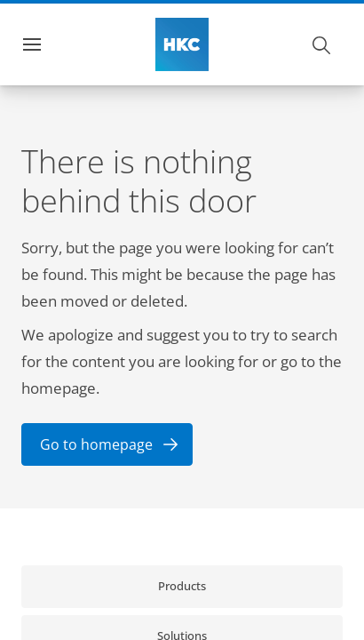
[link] (182, 587)
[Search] (322, 44)
